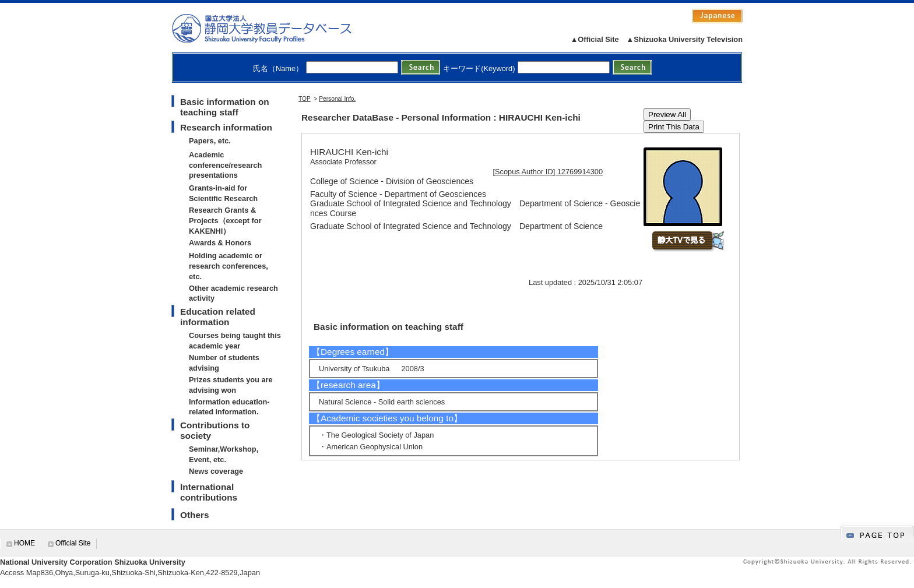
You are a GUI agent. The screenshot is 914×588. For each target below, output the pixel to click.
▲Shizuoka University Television (685, 39)
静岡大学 (274, 28)
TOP (305, 99)
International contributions (209, 492)
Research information (226, 127)
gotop (877, 534)
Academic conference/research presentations (225, 165)
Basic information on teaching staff (225, 107)
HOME (24, 543)
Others (195, 515)
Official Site (73, 543)
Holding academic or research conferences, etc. (228, 266)
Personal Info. (337, 99)
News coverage (216, 471)
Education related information (218, 317)
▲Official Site (595, 39)
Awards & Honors (220, 243)
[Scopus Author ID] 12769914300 (548, 172)
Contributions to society (215, 430)
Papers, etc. (210, 141)
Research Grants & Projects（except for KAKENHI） (225, 221)
